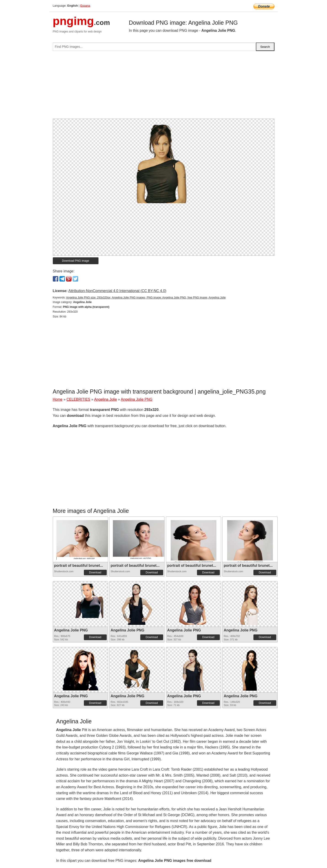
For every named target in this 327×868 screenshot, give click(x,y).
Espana (85, 6)
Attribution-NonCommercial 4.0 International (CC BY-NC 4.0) (117, 291)
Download (95, 572)
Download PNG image (76, 261)
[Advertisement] (164, 87)
